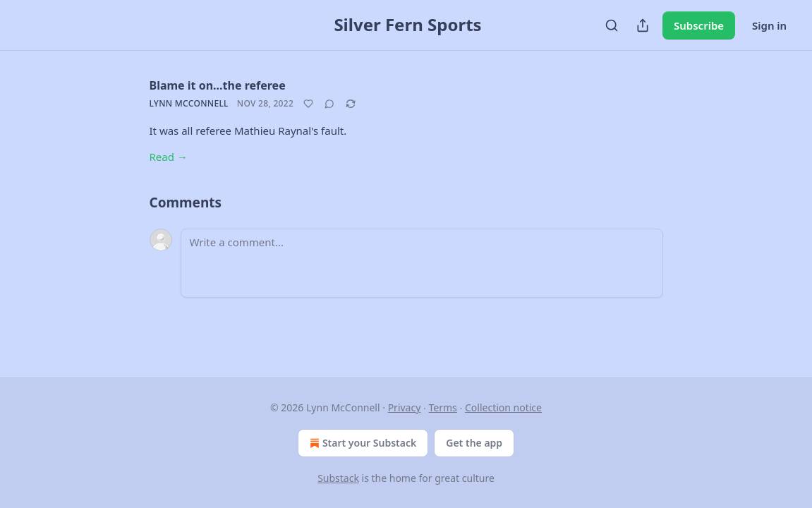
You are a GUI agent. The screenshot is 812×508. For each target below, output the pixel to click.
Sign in (769, 25)
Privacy (405, 407)
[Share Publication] (643, 25)
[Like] (308, 104)
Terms (443, 407)
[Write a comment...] (422, 263)
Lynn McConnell (189, 103)
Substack (338, 478)
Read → (169, 157)
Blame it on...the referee (218, 85)
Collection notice (503, 407)
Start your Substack (362, 443)
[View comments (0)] (329, 104)
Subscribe (699, 25)
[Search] (612, 25)
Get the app (474, 443)
